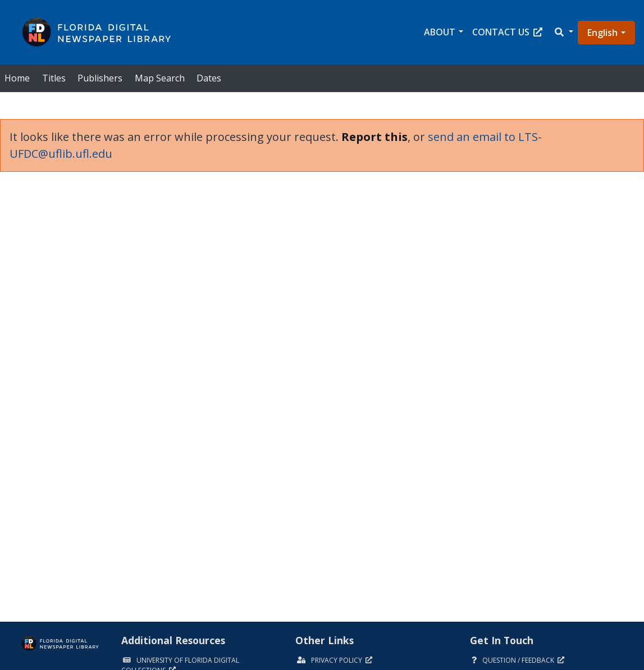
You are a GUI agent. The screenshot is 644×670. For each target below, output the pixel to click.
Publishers (100, 78)
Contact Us (507, 32)
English (602, 33)
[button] (563, 32)
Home (17, 78)
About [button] (440, 32)
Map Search (160, 78)
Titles (54, 78)
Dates (209, 78)
